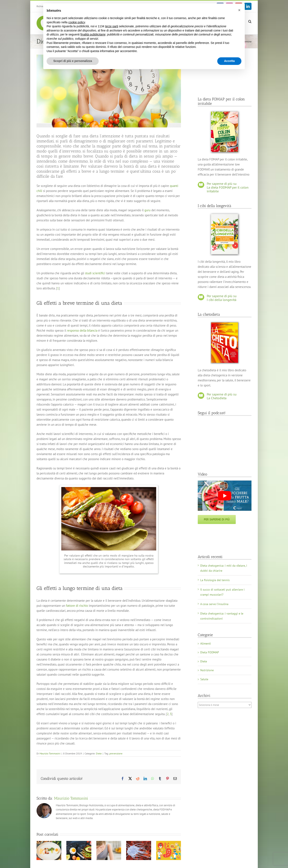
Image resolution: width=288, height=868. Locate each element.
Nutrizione (207, 670)
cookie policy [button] (77, 22)
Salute (204, 679)
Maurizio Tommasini (50, 753)
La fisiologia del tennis (215, 580)
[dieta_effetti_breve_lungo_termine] (109, 91)
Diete (99, 753)
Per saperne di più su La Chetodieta (222, 396)
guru (147, 210)
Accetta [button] (229, 61)
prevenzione (116, 753)
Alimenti (206, 643)
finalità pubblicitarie (93, 34)
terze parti (112, 26)
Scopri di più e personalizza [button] (73, 61)
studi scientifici (95, 273)
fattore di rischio (77, 606)
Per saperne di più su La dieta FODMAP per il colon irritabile (228, 187)
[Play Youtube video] (225, 496)
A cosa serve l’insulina (214, 604)
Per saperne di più (217, 519)
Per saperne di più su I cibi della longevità (222, 298)
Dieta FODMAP (210, 652)
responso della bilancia (82, 330)
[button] (250, 21)
